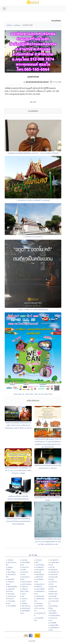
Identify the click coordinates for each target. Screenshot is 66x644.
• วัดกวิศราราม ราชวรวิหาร (33, 237)
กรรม (24, 594)
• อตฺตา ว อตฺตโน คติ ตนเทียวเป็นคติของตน (33, 309)
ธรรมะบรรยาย (27, 582)
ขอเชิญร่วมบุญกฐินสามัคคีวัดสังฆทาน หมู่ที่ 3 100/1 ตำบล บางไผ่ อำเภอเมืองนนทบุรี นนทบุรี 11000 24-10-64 (18, 425)
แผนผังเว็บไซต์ (9, 568)
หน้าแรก (9, 25)
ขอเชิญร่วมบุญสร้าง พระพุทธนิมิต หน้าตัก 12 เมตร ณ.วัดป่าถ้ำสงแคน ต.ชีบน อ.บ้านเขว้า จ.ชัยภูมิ (18, 470)
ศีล (23, 596)
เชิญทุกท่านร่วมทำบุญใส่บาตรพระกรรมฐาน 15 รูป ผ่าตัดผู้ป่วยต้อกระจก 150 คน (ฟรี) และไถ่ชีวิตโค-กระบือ (48, 542)
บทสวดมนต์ (40, 596)
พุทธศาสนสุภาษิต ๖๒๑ (53, 592)
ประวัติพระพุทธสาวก (53, 568)
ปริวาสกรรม (26, 606)
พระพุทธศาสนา (38, 561)
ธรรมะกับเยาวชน (24, 573)
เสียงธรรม (40, 577)
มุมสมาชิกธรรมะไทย (10, 590)
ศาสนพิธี (53, 623)
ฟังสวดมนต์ (26, 608)
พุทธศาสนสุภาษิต (53, 588)
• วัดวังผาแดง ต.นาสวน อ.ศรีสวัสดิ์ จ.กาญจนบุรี (33, 200)
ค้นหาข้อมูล (12, 572)
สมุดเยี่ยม (11, 579)
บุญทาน (25, 599)
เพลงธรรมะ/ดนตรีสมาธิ (39, 585)
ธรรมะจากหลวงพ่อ (25, 568)
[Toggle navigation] (4, 9)
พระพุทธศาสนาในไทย (53, 612)
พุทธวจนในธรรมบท (53, 578)
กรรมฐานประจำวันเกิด (39, 605)
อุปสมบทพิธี (54, 625)
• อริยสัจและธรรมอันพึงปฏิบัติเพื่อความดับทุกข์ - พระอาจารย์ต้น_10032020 (33, 153)
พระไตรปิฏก (40, 565)
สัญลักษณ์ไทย (13, 586)
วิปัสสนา (25, 603)
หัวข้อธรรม (40, 567)
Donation (11, 594)
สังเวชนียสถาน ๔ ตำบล (53, 597)
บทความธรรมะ (27, 584)
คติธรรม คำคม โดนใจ (24, 590)
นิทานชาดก (54, 574)
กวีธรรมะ (25, 586)
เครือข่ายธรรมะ (10, 583)
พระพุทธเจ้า (54, 560)
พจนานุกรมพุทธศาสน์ (39, 571)
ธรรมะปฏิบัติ (40, 589)
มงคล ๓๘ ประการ (53, 583)
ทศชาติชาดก (55, 572)
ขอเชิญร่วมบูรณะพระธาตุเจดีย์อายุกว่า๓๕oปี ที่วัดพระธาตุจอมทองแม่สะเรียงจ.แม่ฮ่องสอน (18, 521)
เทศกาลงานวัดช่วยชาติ (11, 597)
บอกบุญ (17, 25)
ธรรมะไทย (32, 641)
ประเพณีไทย (12, 606)
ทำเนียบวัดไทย (55, 615)
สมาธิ (24, 601)
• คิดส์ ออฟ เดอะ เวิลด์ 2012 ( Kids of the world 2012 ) (33, 394)
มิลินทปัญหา (40, 574)
